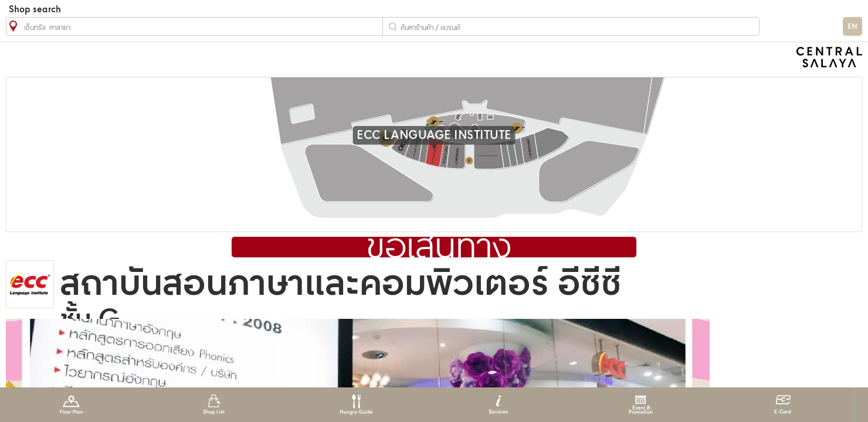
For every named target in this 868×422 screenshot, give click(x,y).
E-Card (783, 405)
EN (852, 27)
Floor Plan (71, 405)
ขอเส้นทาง (439, 248)
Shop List (214, 405)
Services (498, 405)
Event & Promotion (641, 405)
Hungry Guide (356, 405)
